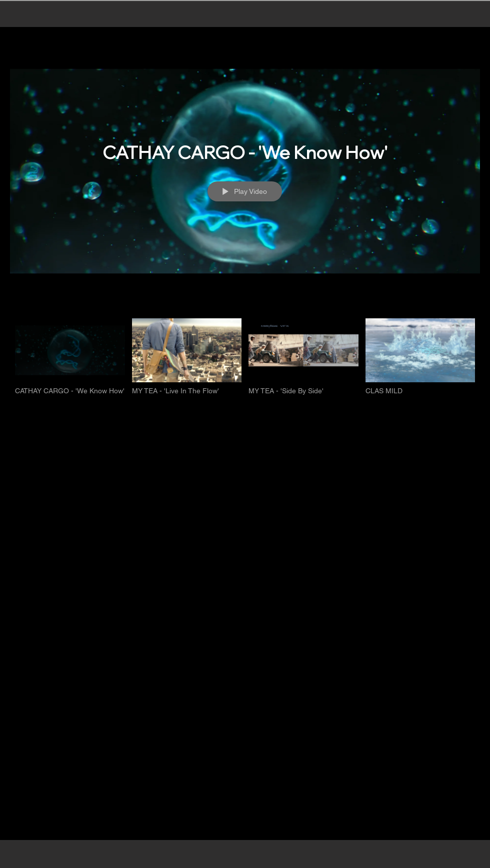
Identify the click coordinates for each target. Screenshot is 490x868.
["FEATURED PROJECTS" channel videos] (245, 362)
